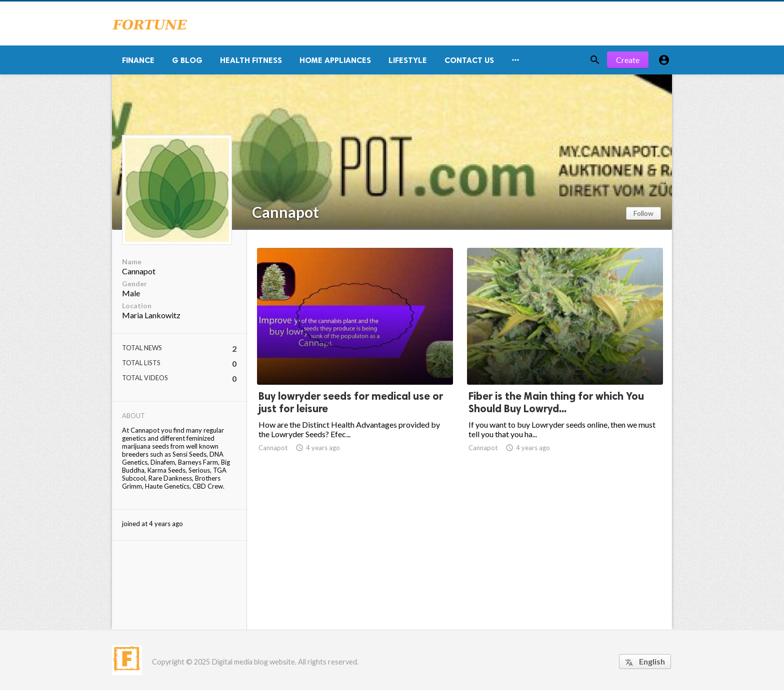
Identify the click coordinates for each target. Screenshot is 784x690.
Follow (643, 213)
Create (628, 60)
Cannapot (285, 212)
